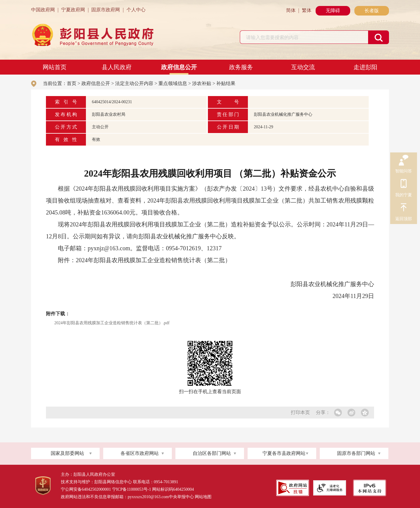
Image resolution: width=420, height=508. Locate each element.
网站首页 (55, 67)
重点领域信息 (173, 83)
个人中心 (136, 10)
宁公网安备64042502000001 (86, 489)
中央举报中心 (181, 497)
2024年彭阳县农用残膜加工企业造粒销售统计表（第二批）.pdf (112, 323)
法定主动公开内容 (134, 83)
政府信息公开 (179, 67)
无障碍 (333, 11)
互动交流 (303, 67)
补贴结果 (226, 83)
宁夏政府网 (73, 10)
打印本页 (300, 412)
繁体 (307, 10)
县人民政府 (117, 67)
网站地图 (203, 497)
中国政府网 (43, 10)
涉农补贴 (202, 83)
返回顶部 (404, 208)
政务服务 (241, 67)
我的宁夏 (404, 184)
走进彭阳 (365, 67)
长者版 (372, 11)
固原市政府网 (106, 10)
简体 (291, 10)
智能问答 (404, 160)
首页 (72, 83)
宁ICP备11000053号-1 (132, 489)
